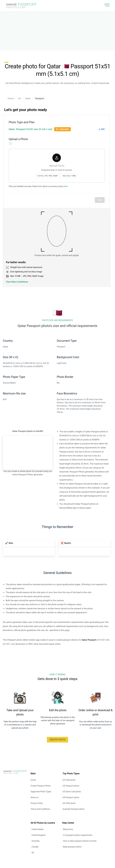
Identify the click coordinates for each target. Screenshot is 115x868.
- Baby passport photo (72, 847)
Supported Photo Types (41, 792)
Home (11, 98)
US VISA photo (69, 780)
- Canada (35, 847)
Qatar (28, 98)
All (19, 98)
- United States (37, 829)
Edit (102, 129)
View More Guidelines (17, 282)
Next (100, 200)
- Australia (35, 841)
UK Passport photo (71, 797)
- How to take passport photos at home (79, 841)
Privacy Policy (37, 803)
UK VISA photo (69, 803)
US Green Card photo (72, 792)
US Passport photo (71, 786)
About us (35, 797)
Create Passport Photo (41, 786)
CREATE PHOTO (57, 740)
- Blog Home (67, 829)
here (66, 186)
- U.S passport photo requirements (77, 835)
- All (32, 853)
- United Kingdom (38, 835)
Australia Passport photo (74, 809)
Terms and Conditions (40, 809)
